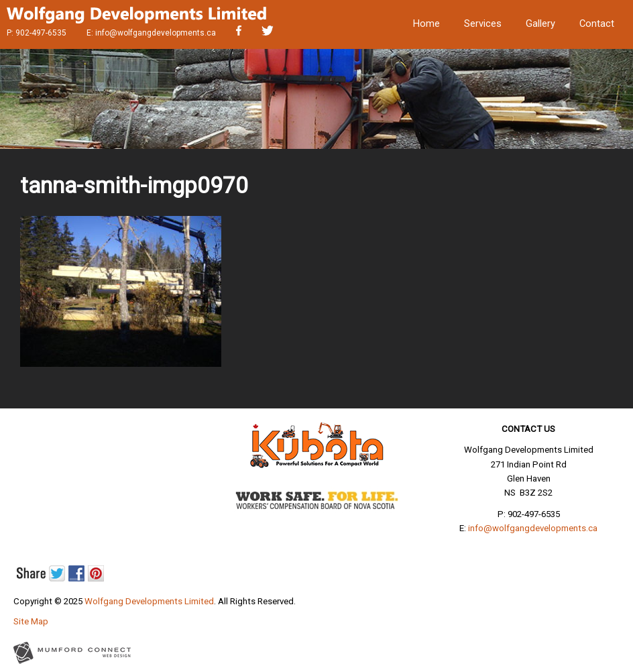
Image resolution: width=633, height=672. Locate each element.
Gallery (540, 23)
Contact (597, 23)
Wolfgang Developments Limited (149, 601)
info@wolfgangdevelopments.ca (156, 33)
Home (426, 23)
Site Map (31, 621)
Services (483, 23)
